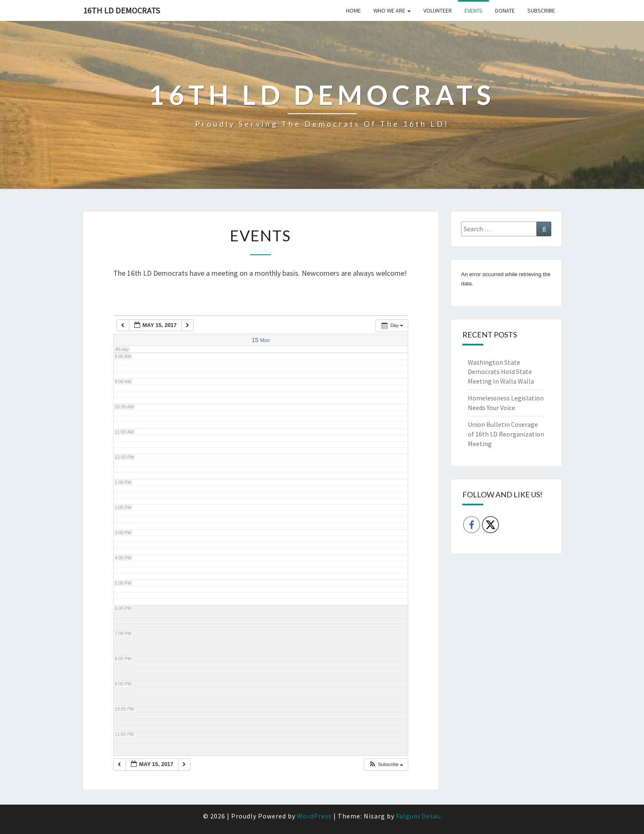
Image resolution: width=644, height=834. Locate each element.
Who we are (392, 10)
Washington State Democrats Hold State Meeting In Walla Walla (501, 372)
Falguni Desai (418, 816)
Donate (505, 10)
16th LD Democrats (121, 10)
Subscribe (541, 10)
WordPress (314, 816)
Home (353, 10)
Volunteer (438, 10)
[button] (386, 765)
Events (473, 10)
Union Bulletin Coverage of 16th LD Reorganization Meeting (506, 434)
